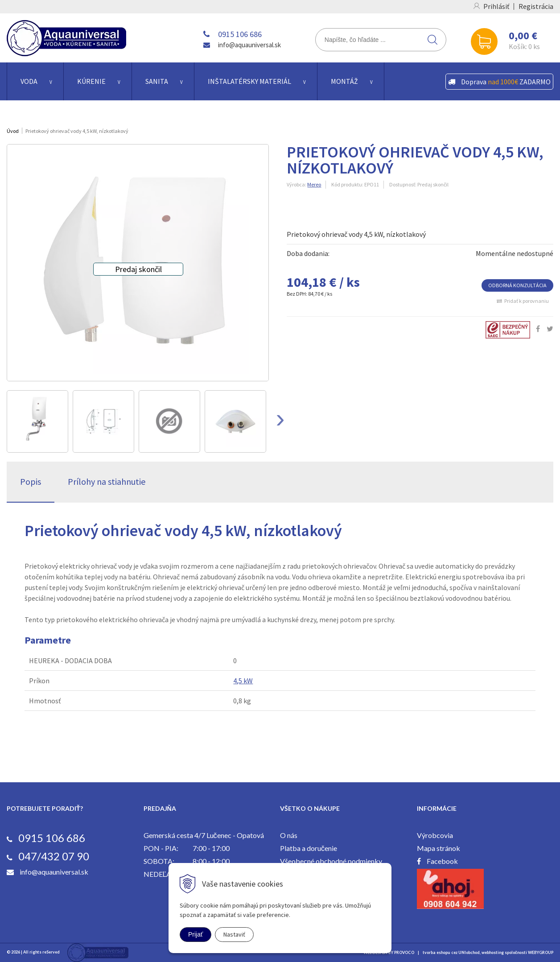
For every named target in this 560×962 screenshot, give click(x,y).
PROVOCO (404, 952)
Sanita (157, 81)
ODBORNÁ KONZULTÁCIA (517, 285)
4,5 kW (243, 681)
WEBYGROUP (541, 952)
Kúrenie (91, 81)
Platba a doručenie (309, 848)
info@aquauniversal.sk (249, 45)
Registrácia (536, 6)
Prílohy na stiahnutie (107, 481)
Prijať (196, 934)
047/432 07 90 (54, 856)
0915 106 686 (240, 34)
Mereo (314, 184)
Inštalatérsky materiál (249, 81)
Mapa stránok (439, 848)
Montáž (344, 81)
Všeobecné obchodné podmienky (331, 861)
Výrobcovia (435, 835)
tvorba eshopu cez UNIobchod (451, 952)
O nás (289, 835)
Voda (29, 81)
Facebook (442, 861)
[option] (37, 421)
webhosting (493, 952)
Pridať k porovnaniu (527, 301)
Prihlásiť (496, 6)
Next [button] (280, 421)
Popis (31, 481)
